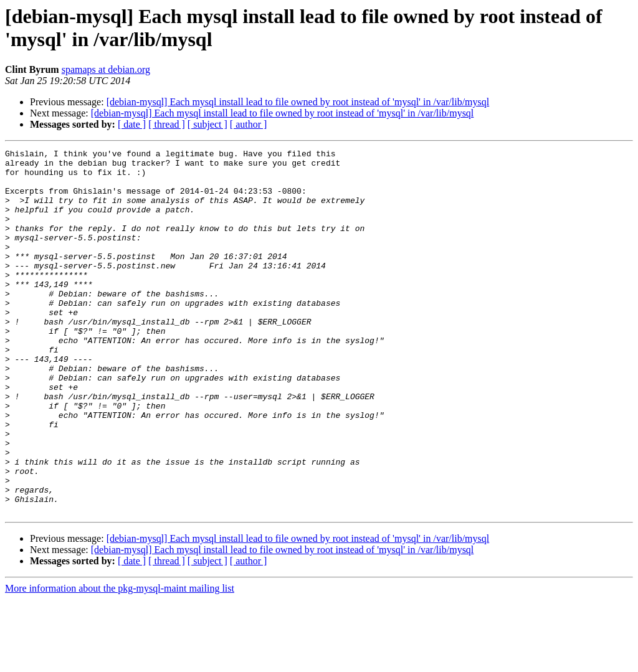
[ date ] (132, 124)
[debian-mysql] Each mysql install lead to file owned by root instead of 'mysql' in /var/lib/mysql (298, 102)
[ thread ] (167, 124)
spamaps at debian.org (106, 69)
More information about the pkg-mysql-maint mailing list (120, 661)
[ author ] (249, 124)
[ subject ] (207, 124)
